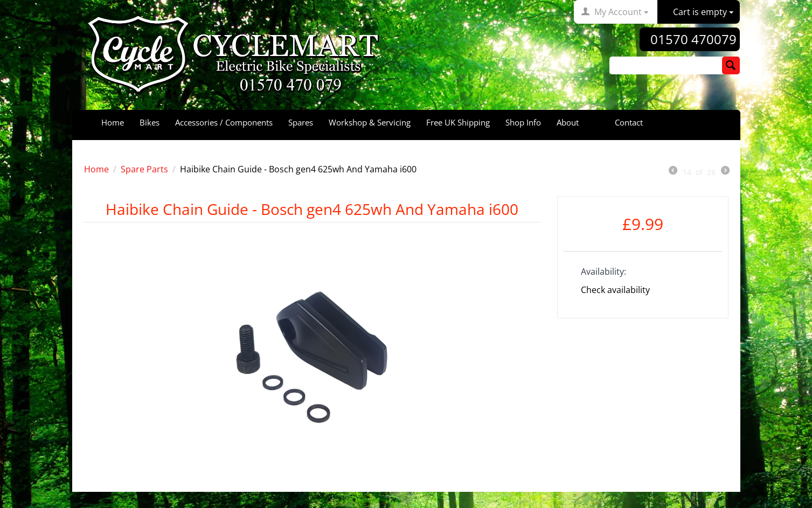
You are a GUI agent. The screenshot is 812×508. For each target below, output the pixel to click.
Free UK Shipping (458, 122)
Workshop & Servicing (370, 122)
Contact (629, 122)
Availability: (603, 272)
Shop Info (523, 122)
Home (113, 122)
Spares (301, 122)
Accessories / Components (224, 122)
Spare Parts (144, 169)
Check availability (615, 290)
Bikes (150, 122)
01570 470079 (693, 39)
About (568, 122)
